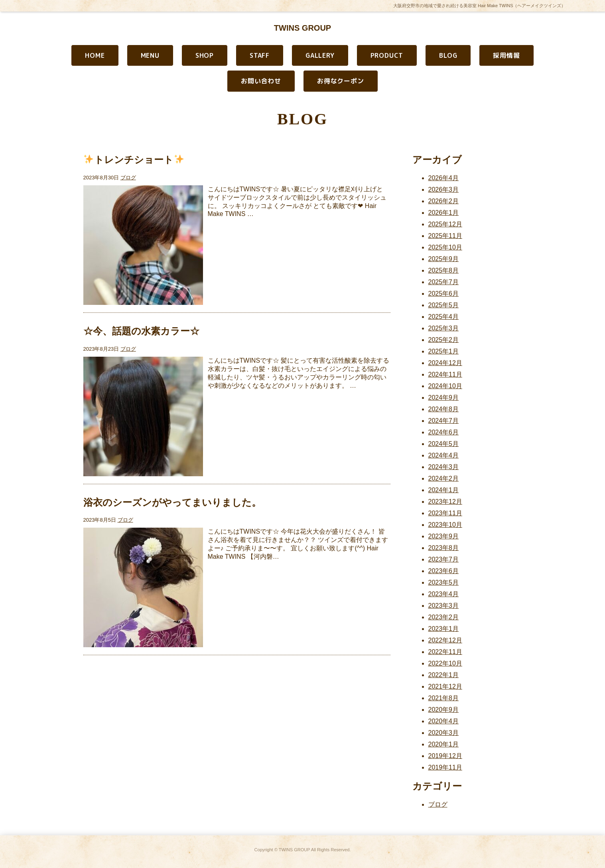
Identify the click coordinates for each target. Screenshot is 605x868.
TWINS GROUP (302, 28)
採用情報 (506, 55)
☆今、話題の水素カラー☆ (141, 331)
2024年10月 (445, 386)
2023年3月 (444, 606)
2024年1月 (444, 490)
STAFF (260, 55)
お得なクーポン (341, 81)
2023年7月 (444, 559)
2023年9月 (444, 536)
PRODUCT (387, 55)
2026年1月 (444, 213)
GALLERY (320, 55)
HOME (95, 55)
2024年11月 (445, 374)
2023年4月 (444, 594)
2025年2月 (444, 340)
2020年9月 (444, 710)
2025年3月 (444, 328)
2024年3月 (444, 467)
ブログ (128, 178)
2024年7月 (444, 421)
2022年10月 (445, 663)
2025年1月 (444, 351)
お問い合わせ (261, 81)
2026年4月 (444, 178)
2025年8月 (444, 270)
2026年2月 (444, 201)
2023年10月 (445, 525)
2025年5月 (444, 305)
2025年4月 (444, 317)
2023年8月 (444, 548)
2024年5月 (444, 444)
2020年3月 (444, 733)
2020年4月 (444, 721)
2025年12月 (445, 224)
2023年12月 (445, 502)
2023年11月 (445, 513)
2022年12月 (445, 640)
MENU (150, 55)
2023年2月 (444, 617)
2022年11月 (445, 652)
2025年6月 (444, 294)
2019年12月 (445, 756)
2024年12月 (445, 363)
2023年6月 (444, 571)
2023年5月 (444, 582)
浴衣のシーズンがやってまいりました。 (172, 502)
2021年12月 (445, 686)
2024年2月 (444, 478)
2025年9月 (444, 259)
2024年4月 (444, 455)
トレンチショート (134, 160)
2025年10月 (445, 247)
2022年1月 (444, 675)
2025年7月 (444, 282)
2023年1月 (444, 629)
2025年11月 (445, 236)
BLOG (448, 55)
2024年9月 (444, 398)
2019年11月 (445, 767)
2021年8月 (444, 698)
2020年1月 (444, 744)
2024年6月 (444, 432)
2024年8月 (444, 409)
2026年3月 (444, 190)
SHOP (205, 55)
